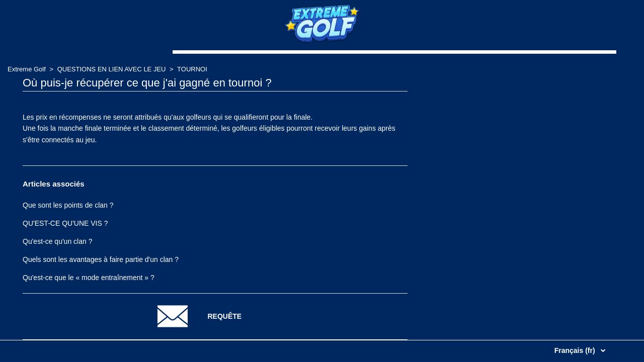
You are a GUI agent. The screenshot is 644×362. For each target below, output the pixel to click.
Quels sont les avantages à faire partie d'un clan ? (101, 259)
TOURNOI (192, 69)
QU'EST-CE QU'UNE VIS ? (65, 223)
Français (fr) (576, 350)
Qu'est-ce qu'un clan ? (57, 241)
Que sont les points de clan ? (68, 205)
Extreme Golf (27, 69)
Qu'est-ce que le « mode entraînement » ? (89, 278)
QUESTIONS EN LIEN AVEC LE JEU (112, 69)
